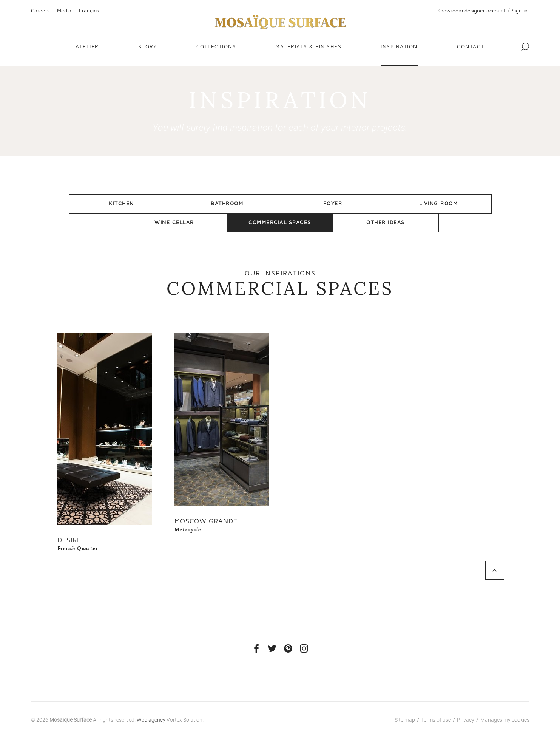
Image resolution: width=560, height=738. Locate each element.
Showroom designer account (471, 10)
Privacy (466, 720)
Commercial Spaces (280, 222)
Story (148, 46)
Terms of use (436, 720)
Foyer (333, 203)
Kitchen (121, 203)
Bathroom (227, 203)
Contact (471, 46)
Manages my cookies (505, 720)
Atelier (87, 46)
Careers (40, 10)
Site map (405, 720)
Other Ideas (386, 222)
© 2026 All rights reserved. (83, 720)
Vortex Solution (184, 720)
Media (64, 10)
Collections (216, 46)
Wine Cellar (174, 222)
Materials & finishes (308, 46)
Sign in (520, 10)
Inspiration (399, 46)
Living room (439, 203)
